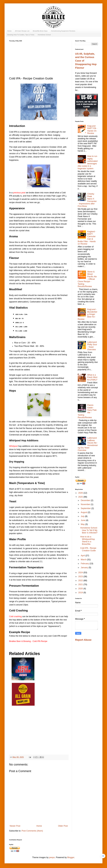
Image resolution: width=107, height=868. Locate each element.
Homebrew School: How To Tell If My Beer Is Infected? (89, 530)
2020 (81, 589)
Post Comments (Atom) (32, 831)
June (83, 520)
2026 (81, 493)
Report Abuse (83, 640)
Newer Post (15, 826)
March (84, 560)
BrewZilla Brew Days (40, 31)
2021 (81, 584)
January (85, 568)
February (85, 564)
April (83, 556)
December (86, 500)
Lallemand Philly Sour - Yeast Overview (92, 346)
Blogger (71, 857)
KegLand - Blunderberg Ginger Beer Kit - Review (88, 314)
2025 (81, 497)
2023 (81, 577)
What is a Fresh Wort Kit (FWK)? (92, 377)
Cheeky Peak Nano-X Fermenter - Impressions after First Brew (87, 200)
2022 (81, 580)
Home (9, 31)
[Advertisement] (39, 59)
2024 (81, 573)
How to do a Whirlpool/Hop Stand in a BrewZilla (88, 540)
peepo (52, 857)
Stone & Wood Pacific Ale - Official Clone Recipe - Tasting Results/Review (87, 279)
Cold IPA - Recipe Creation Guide (88, 549)
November (86, 504)
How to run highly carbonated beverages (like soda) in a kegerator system (88, 162)
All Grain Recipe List (22, 31)
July (83, 516)
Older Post (63, 826)
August (84, 512)
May (83, 524)
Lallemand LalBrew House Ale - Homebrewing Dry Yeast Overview (88, 444)
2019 (81, 593)
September (86, 508)
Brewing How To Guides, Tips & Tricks (21, 35)
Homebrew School (44, 35)
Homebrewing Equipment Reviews (63, 31)
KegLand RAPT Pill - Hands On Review (92, 130)
